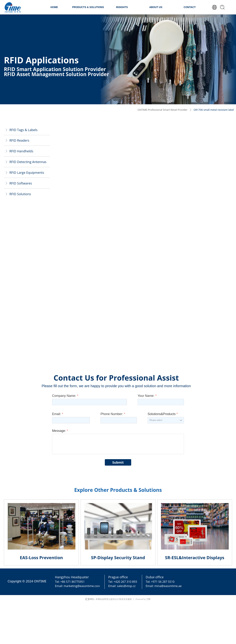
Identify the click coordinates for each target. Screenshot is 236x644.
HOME (54, 7)
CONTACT (190, 7)
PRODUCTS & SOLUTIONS (88, 7)
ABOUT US (156, 7)
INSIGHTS (122, 7)
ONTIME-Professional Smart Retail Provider (163, 110)
